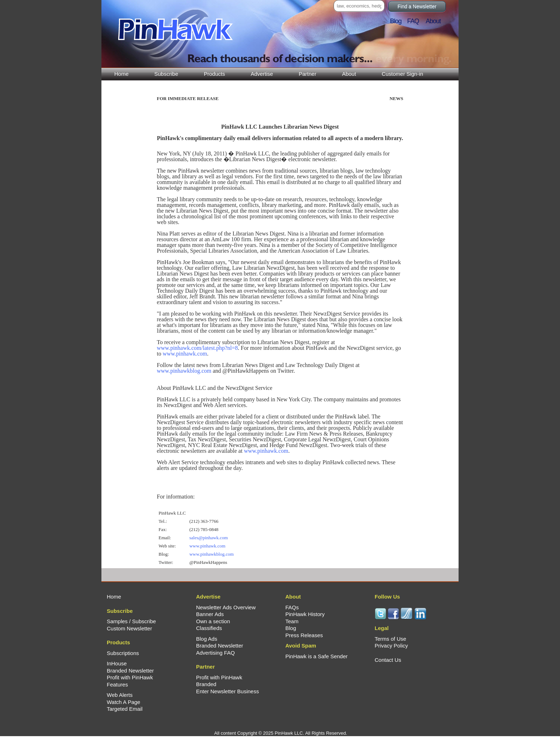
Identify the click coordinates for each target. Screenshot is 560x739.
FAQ (416, 21)
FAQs (292, 607)
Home (121, 74)
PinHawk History (305, 614)
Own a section (213, 621)
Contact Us (388, 660)
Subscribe (166, 74)
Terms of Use (390, 639)
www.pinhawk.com (185, 354)
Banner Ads (210, 614)
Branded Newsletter (130, 671)
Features (117, 685)
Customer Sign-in (402, 74)
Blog (398, 21)
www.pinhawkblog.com (184, 371)
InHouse (117, 663)
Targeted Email (125, 709)
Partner (307, 74)
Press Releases (304, 635)
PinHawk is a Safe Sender (316, 656)
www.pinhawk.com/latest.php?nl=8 (197, 348)
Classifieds (209, 628)
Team (292, 621)
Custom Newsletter (129, 628)
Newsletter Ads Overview (226, 607)
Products (214, 74)
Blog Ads (207, 639)
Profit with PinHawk (130, 677)
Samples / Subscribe (131, 621)
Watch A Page (124, 702)
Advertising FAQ (215, 653)
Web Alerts (120, 695)
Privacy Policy (391, 646)
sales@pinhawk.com (209, 538)
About (349, 74)
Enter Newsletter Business (227, 691)
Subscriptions (123, 653)
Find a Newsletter (417, 6)
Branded (206, 684)
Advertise (262, 74)
